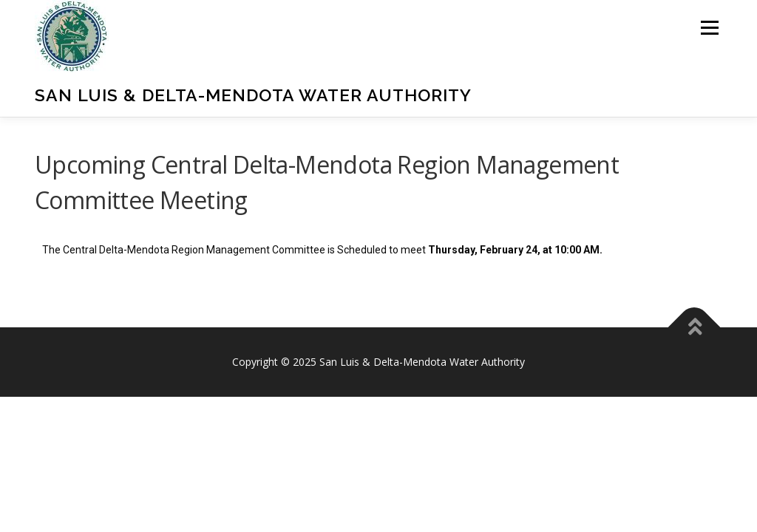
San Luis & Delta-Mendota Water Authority (253, 95)
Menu (709, 28)
